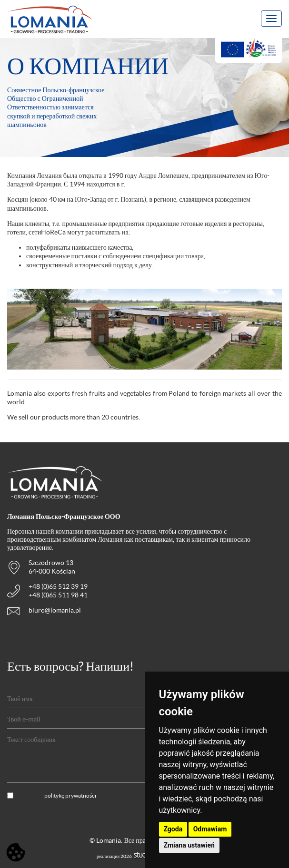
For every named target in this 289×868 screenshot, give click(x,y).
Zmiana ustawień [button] (189, 845)
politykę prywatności (70, 795)
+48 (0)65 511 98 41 (58, 595)
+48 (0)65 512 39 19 (58, 586)
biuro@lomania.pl (55, 610)
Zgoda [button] (173, 829)
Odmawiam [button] (210, 829)
